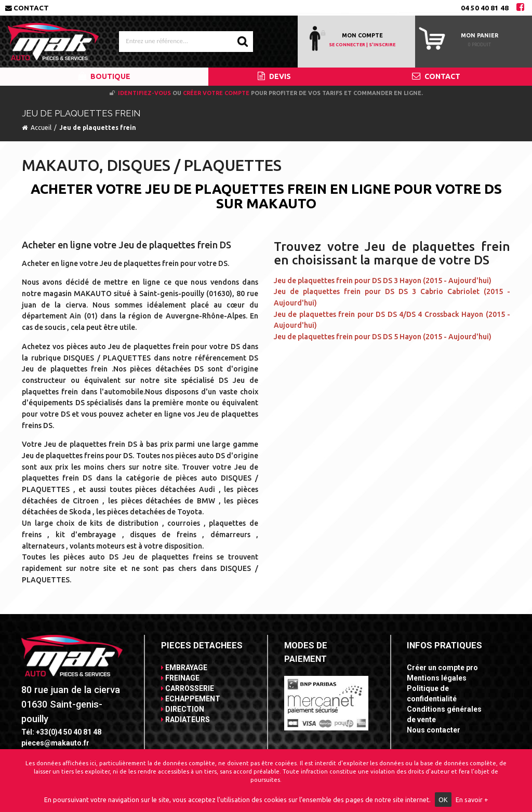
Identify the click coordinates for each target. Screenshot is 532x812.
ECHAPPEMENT (191, 699)
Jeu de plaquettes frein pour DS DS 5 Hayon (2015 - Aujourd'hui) (383, 337)
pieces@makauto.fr (55, 743)
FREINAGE (180, 678)
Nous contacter (434, 730)
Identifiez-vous (144, 93)
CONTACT (436, 76)
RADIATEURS (185, 720)
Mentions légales (437, 678)
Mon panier (480, 35)
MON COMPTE (362, 35)
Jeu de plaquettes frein (98, 128)
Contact (27, 8)
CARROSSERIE (188, 688)
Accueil (41, 128)
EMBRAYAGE (184, 668)
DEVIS (274, 76)
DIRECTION (183, 709)
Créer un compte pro (442, 668)
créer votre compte (216, 93)
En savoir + (472, 800)
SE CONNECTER (347, 45)
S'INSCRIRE (382, 45)
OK (443, 800)
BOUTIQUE (104, 76)
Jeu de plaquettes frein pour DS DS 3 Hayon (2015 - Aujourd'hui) (383, 281)
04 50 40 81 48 (485, 8)
